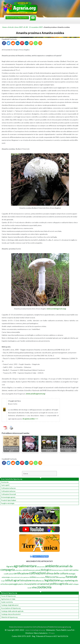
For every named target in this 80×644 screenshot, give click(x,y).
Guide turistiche (7, 602)
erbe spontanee (25, 577)
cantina (76, 570)
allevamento (41, 567)
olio (76, 581)
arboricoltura (19, 570)
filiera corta (52, 577)
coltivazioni (37, 573)
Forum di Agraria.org (8, 596)
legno (62, 581)
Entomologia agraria (8, 497)
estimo (33, 577)
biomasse (55, 570)
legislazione (52, 580)
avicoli (25, 570)
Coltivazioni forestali (8, 494)
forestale (71, 577)
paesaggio (14, 584)
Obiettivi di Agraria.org (9, 617)
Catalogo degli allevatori (10, 605)
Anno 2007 (19, 27)
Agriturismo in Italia (8, 599)
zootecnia (44, 587)
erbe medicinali (15, 577)
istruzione (26, 580)
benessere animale (34, 570)
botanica (61, 570)
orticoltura (5, 584)
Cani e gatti (5, 485)
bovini (66, 570)
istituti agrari (13, 580)
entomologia (6, 577)
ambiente (52, 566)
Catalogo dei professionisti (11, 614)
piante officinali (24, 584)
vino (34, 587)
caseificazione (8, 574)
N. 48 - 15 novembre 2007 (33, 27)
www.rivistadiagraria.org (35, 630)
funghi (3, 581)
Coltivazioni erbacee (8, 488)
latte (43, 581)
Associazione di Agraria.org (11, 608)
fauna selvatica (41, 577)
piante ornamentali (40, 584)
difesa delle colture (57, 573)
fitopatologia (62, 577)
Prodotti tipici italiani (9, 500)
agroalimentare (25, 566)
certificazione (21, 573)
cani (70, 570)
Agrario (10, 566)
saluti (71, 584)
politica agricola (59, 584)
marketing (70, 580)
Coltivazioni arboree (8, 491)
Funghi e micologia (8, 503)
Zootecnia (5, 482)
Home (4, 27)
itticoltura (37, 580)
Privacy (52, 633)
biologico (46, 570)
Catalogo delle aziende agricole (12, 611)
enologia (72, 574)
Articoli (11, 27)
